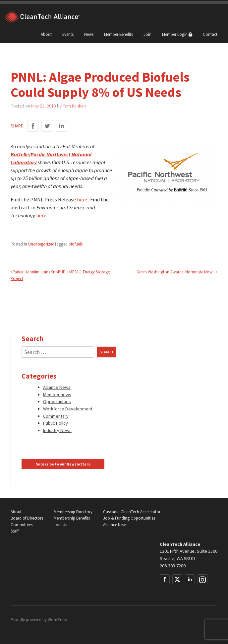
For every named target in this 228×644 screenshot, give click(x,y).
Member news (57, 394)
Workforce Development (68, 409)
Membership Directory (73, 512)
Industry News (57, 430)
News (89, 34)
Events (68, 34)
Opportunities (57, 401)
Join (147, 34)
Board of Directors (27, 518)
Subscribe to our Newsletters (63, 464)
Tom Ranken (74, 106)
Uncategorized (41, 244)
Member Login (177, 34)
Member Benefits (118, 34)
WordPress (57, 620)
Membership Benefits (72, 518)
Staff (15, 531)
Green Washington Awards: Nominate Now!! (175, 272)
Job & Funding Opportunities (129, 518)
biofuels (76, 244)
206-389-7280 (173, 566)
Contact (210, 34)
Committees (22, 525)
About (46, 34)
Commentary (56, 416)
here (82, 199)
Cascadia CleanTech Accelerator (132, 512)
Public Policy (56, 423)
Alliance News (57, 387)
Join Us (60, 525)
